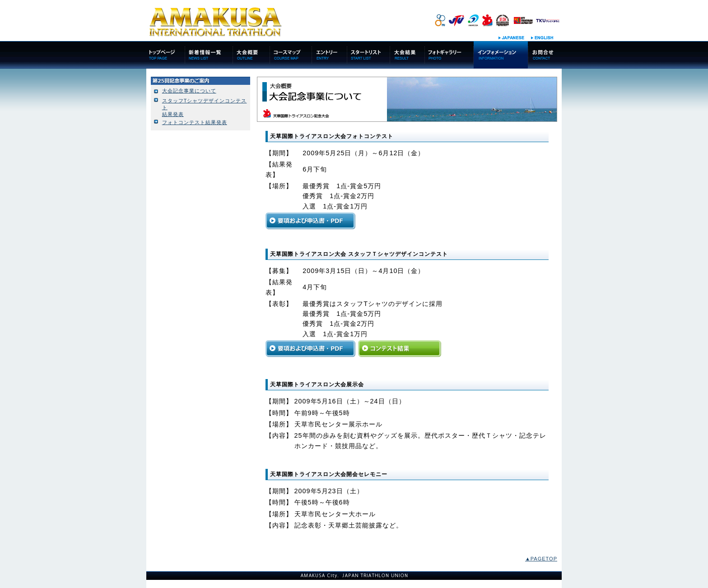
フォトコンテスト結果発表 (195, 122)
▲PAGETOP (541, 559)
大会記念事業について (189, 91)
